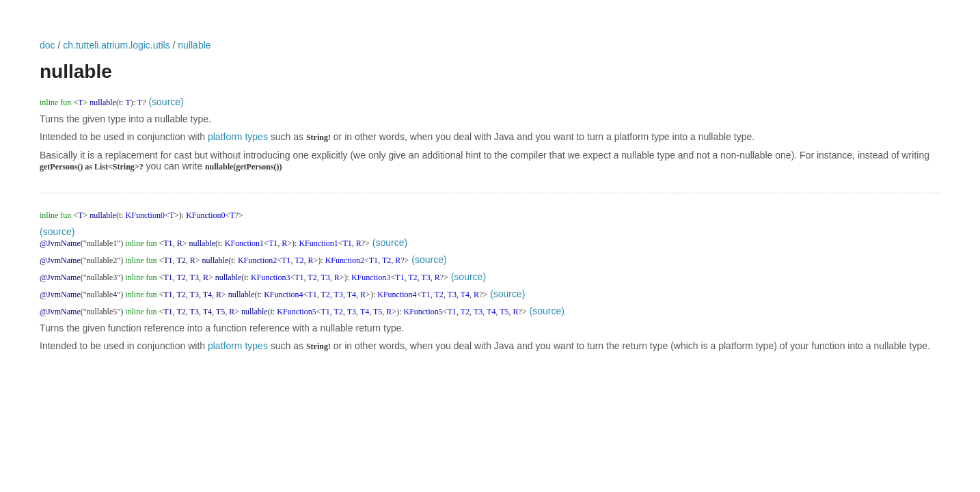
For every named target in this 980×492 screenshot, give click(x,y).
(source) (166, 102)
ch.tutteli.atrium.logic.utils (116, 45)
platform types (238, 137)
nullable (194, 45)
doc (47, 45)
